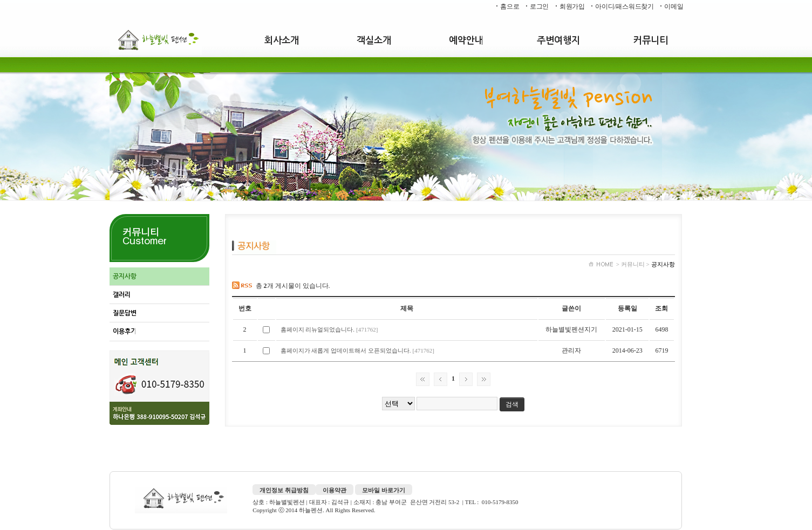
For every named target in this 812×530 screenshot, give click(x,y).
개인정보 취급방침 (284, 490)
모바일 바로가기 (384, 490)
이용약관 (335, 490)
